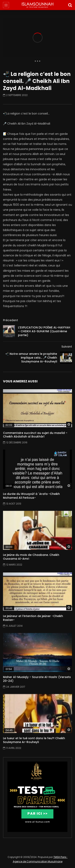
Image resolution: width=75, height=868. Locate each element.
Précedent (10, 320)
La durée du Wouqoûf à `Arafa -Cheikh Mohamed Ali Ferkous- (31, 496)
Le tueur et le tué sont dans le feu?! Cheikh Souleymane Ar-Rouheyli (34, 740)
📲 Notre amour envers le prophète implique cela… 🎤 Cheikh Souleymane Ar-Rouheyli (31, 358)
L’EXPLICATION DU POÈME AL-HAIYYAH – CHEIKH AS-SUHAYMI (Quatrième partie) (44, 331)
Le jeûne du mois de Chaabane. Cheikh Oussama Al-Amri (31, 557)
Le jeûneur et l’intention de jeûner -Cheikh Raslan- (33, 618)
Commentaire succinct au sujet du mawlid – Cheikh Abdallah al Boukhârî (35, 435)
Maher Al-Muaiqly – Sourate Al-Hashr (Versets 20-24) (37, 679)
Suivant (67, 347)
